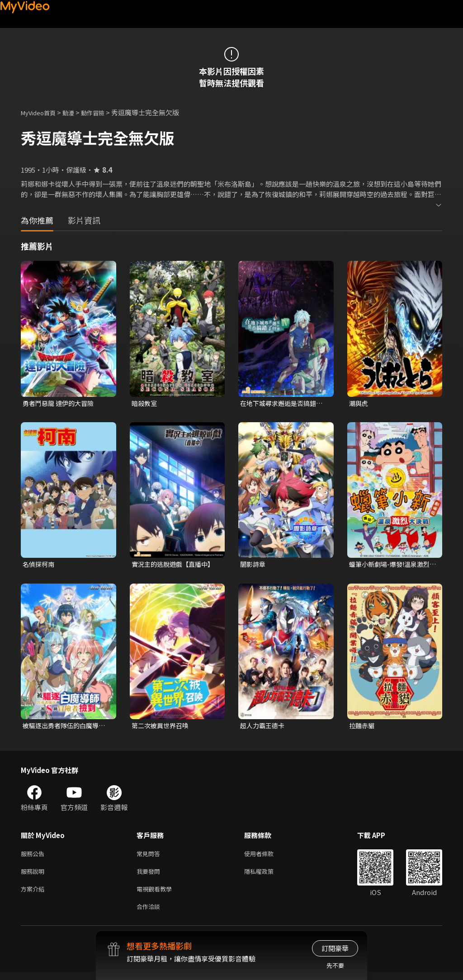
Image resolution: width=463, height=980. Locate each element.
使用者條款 (267, 857)
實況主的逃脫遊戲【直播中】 (176, 565)
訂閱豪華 (335, 948)
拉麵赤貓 (363, 728)
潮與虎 (359, 403)
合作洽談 (150, 914)
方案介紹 (34, 895)
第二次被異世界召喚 (162, 728)
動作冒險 (103, 112)
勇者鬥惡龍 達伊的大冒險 (61, 403)
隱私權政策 (267, 876)
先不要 (335, 965)
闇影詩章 (254, 565)
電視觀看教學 (157, 895)
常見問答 (150, 857)
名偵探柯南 (40, 565)
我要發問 (150, 876)
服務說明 (34, 876)
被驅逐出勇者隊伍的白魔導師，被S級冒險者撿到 (63, 728)
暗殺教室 (145, 403)
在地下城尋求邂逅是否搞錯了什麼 (281, 404)
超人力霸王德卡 (264, 728)
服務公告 (34, 857)
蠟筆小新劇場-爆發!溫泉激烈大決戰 (392, 565)
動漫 (76, 112)
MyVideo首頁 (41, 112)
